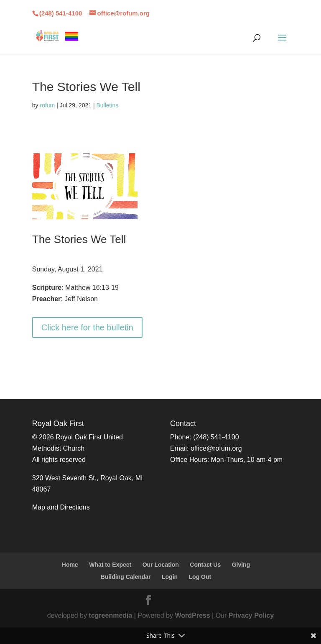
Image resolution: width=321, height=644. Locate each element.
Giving (241, 565)
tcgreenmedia (110, 615)
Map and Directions (61, 507)
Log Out (200, 577)
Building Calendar (126, 577)
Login (170, 577)
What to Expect (110, 565)
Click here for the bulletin (87, 327)
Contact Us (205, 565)
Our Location (161, 565)
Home (70, 565)
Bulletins (107, 105)
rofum (47, 105)
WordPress (192, 615)
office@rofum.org (216, 448)
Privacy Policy (251, 615)
